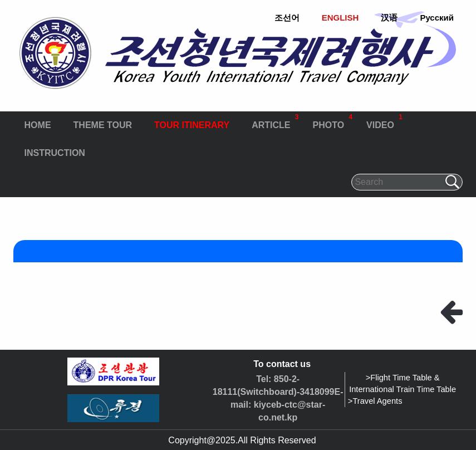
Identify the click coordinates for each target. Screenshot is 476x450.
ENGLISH (340, 18)
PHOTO (332, 121)
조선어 (287, 18)
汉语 (389, 18)
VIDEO (384, 121)
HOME (38, 125)
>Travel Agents (375, 401)
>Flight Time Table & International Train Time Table (403, 383)
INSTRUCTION (55, 153)
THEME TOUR (103, 125)
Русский (437, 18)
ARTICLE (275, 121)
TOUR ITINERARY (192, 125)
